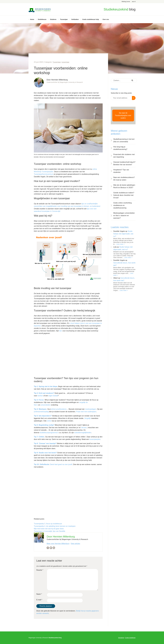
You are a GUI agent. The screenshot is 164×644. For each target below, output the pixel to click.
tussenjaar (65, 62)
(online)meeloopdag (41, 412)
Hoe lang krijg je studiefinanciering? (120, 148)
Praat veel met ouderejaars (86, 412)
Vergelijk (87, 418)
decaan (84, 428)
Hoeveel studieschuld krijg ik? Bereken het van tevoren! (124, 163)
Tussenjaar (64, 19)
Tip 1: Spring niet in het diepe (46, 386)
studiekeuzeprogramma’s (49, 433)
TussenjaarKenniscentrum (44, 174)
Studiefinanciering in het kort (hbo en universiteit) (124, 140)
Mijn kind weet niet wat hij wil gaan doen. (49, 529)
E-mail (39, 600)
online (49, 421)
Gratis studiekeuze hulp (91, 19)
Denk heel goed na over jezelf (61, 464)
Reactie (40, 570)
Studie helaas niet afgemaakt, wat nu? (123, 234)
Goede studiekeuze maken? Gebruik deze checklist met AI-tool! (124, 195)
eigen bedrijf (53, 396)
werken (40, 396)
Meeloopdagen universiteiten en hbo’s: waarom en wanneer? (124, 216)
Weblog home (126, 2)
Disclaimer (121, 638)
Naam (39, 594)
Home (32, 19)
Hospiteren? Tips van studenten (121, 171)
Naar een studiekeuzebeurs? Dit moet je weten (124, 179)
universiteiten (46, 405)
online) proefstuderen (59, 409)
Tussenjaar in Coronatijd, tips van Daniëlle (49, 531)
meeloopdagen (91, 409)
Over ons (106, 19)
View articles (75, 544)
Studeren (53, 19)
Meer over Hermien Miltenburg (58, 544)
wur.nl (134, 2)
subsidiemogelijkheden (83, 433)
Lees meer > (121, 244)
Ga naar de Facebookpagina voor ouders (123, 115)
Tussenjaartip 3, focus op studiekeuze (48, 524)
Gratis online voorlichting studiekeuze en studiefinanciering (122, 205)
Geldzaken (75, 19)
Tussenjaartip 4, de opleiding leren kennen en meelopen (55, 526)
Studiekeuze (42, 19)
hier (61, 331)
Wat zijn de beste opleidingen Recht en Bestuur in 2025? (124, 186)
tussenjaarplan (95, 439)
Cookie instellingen (130, 638)
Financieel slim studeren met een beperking (124, 156)
